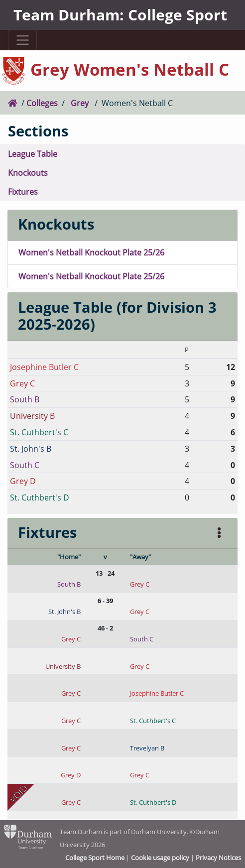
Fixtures (23, 191)
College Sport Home (95, 858)
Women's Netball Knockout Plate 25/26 (91, 252)
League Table (33, 154)
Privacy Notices (218, 858)
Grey (80, 103)
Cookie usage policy (160, 858)
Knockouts (28, 173)
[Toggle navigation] (22, 40)
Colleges (42, 103)
